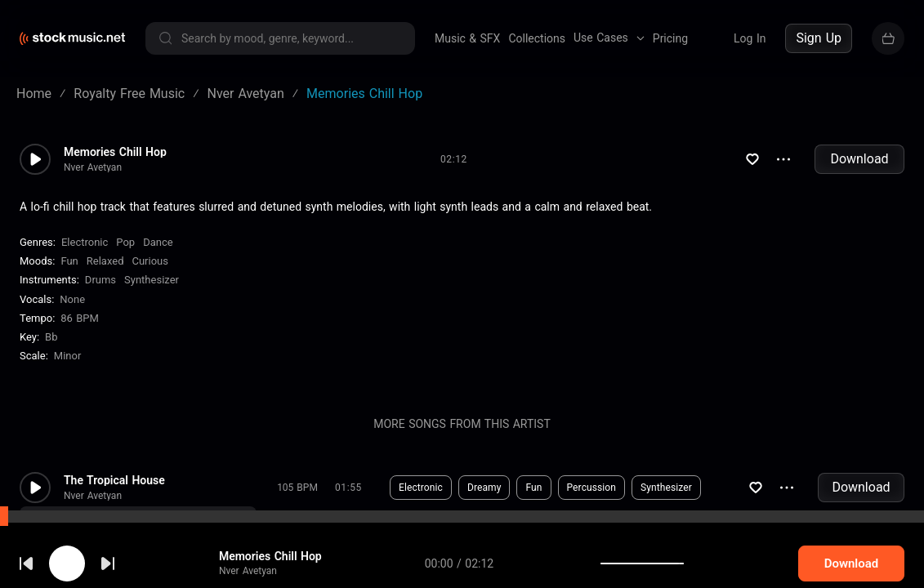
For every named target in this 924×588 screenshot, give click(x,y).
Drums (100, 280)
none (72, 299)
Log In (750, 38)
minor (68, 356)
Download (859, 159)
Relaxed (105, 261)
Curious (150, 261)
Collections (537, 38)
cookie (109, 544)
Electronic (85, 242)
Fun (69, 261)
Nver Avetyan (93, 167)
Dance (158, 242)
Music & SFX (467, 38)
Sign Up (819, 38)
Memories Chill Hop (115, 152)
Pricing (670, 38)
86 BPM (80, 318)
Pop (125, 242)
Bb (51, 337)
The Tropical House (114, 480)
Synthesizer (152, 280)
